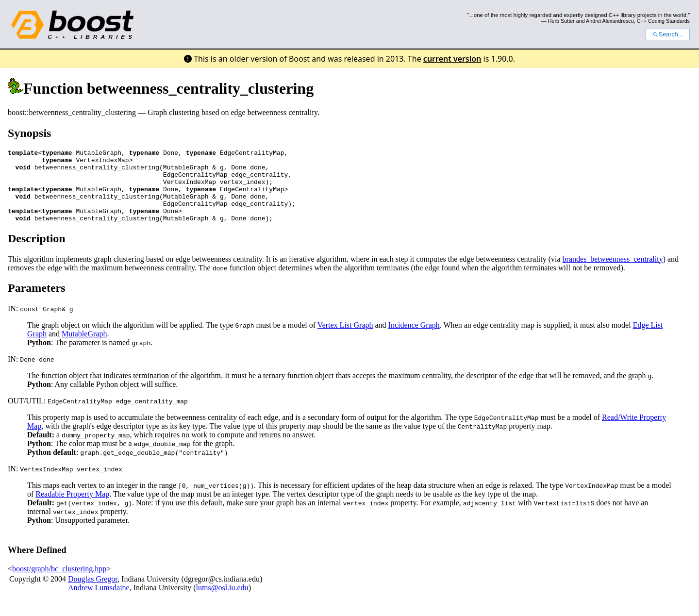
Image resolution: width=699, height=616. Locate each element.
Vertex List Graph (345, 340)
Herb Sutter (561, 21)
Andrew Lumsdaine (99, 602)
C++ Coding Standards (663, 21)
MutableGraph (84, 348)
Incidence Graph (414, 340)
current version (452, 59)
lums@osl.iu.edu (222, 602)
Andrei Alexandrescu (610, 21)
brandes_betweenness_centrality (613, 274)
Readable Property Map (72, 508)
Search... (668, 34)
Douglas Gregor (93, 593)
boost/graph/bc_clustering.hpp (59, 583)
